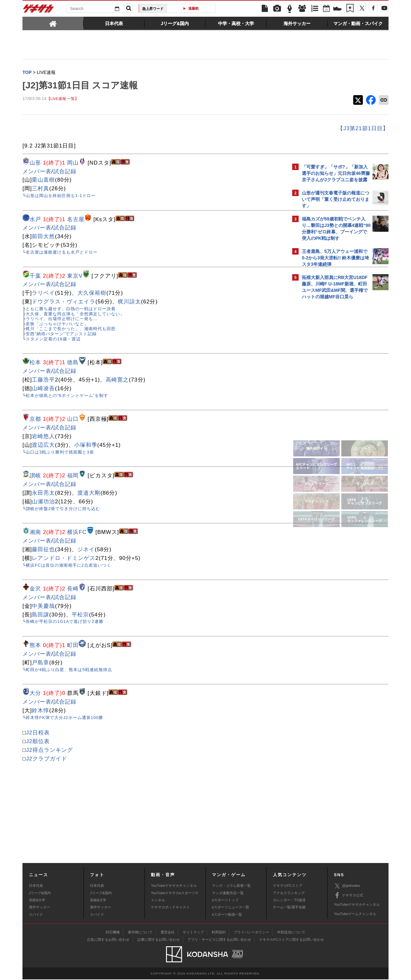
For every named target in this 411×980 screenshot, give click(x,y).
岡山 (73, 163)
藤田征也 (43, 550)
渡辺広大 (43, 446)
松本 (35, 363)
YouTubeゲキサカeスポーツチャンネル (175, 897)
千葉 (35, 277)
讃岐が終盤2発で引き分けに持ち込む (63, 509)
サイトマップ (193, 933)
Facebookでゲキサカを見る (329, 414)
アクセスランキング (289, 894)
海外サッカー (39, 908)
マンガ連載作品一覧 (228, 894)
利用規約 (219, 933)
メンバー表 (37, 172)
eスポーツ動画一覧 (227, 915)
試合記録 (65, 172)
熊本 (35, 646)
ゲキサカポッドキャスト (170, 908)
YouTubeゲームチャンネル (355, 914)
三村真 (40, 189)
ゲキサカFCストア (288, 886)
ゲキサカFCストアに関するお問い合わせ (292, 940)
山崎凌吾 (43, 389)
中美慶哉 (43, 607)
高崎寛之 (117, 380)
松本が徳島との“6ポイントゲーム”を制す (67, 396)
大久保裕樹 (92, 294)
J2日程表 (38, 733)
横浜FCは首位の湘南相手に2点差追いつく (68, 566)
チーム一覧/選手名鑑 (289, 908)
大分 (35, 694)
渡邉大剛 (89, 494)
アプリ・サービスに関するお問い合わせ (219, 940)
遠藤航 (193, 8)
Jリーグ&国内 (40, 894)
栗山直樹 (43, 180)
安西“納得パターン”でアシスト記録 (61, 334)
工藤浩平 (43, 380)
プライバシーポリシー (251, 933)
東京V (75, 277)
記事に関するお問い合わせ (159, 940)
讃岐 (35, 476)
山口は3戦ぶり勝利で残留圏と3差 (60, 453)
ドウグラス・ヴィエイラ (64, 302)
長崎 (73, 589)
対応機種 (113, 933)
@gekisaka (347, 887)
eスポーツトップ (225, 901)
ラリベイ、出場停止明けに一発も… (62, 319)
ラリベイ (43, 294)
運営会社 (168, 933)
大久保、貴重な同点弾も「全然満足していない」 (75, 315)
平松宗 (80, 615)
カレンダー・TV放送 (289, 901)
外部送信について (291, 933)
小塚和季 (86, 446)
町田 (73, 646)
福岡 (73, 476)
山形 (35, 163)
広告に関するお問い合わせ (108, 940)
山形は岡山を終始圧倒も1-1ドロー (61, 196)
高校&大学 (37, 901)
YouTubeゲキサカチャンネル (174, 886)
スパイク (36, 915)
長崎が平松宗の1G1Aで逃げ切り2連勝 (64, 622)
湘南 (35, 533)
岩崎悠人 (43, 437)
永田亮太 (43, 494)
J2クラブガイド (47, 759)
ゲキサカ (39, 10)
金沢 (35, 589)
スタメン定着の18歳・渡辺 (53, 340)
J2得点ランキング (49, 751)
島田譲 (40, 615)
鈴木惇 (40, 711)
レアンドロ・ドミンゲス (64, 559)
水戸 (35, 220)
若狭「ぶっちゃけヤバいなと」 (57, 324)
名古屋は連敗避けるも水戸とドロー (62, 253)
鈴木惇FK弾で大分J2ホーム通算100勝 (64, 718)
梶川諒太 (129, 302)
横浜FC (77, 533)
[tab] (53, 23)
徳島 (73, 363)
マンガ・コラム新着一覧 (231, 886)
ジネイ (86, 550)
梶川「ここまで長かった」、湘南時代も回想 (71, 329)
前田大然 (43, 237)
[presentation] (53, 23)
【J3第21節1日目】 (251, 129)
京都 (35, 420)
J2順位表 (38, 742)
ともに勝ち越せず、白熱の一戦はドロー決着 (71, 309)
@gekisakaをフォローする (328, 400)
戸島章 (40, 663)
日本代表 (36, 886)
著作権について (140, 933)
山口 (73, 420)
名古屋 (76, 220)
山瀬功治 (43, 502)
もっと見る (361, 153)
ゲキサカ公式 (349, 896)
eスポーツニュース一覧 (231, 908)
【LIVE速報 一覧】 (63, 99)
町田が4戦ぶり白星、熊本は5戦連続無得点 (69, 670)
